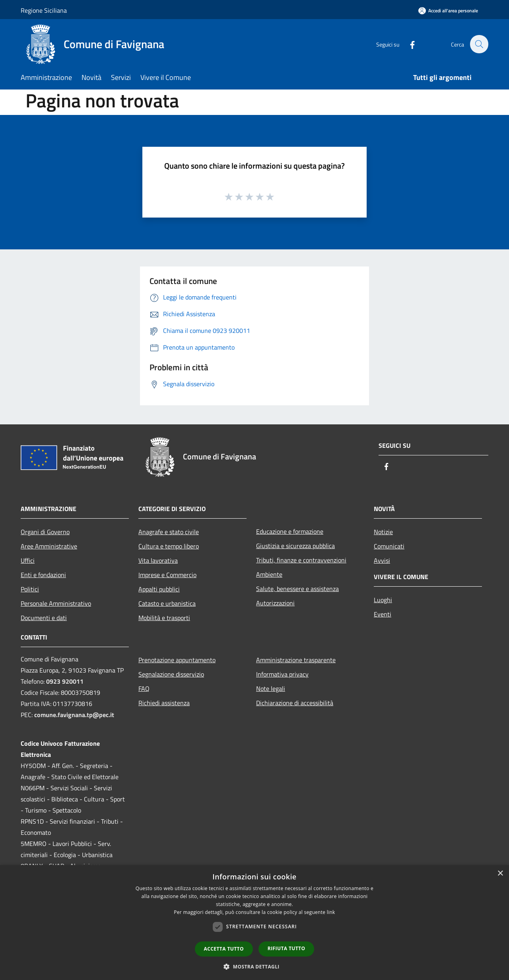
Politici (30, 589)
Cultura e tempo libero (169, 546)
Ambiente (269, 574)
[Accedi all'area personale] (448, 11)
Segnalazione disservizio (171, 674)
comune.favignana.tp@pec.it (74, 715)
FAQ (144, 688)
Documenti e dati (44, 618)
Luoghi (383, 600)
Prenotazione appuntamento (177, 660)
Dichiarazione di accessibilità (295, 703)
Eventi (383, 614)
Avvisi (382, 560)
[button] (254, 966)
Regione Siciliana (44, 10)
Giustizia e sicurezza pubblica (295, 546)
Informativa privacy (282, 674)
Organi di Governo (45, 532)
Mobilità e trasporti (164, 618)
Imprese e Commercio (167, 575)
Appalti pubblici (159, 589)
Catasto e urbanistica (167, 603)
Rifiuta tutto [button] (287, 948)
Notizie (383, 532)
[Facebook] (408, 44)
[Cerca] (479, 44)
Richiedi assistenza (164, 703)
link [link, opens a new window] (331, 912)
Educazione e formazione (290, 531)
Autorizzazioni (275, 603)
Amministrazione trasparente (296, 660)
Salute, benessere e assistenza (297, 589)
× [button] (500, 874)
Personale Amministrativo (56, 603)
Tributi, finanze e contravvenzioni (301, 560)
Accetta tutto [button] (224, 949)
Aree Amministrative (49, 546)
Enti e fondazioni (43, 575)
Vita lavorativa (158, 560)
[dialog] (254, 923)
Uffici (28, 560)
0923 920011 (65, 681)
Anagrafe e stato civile (169, 532)
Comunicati (389, 546)
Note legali (271, 688)
